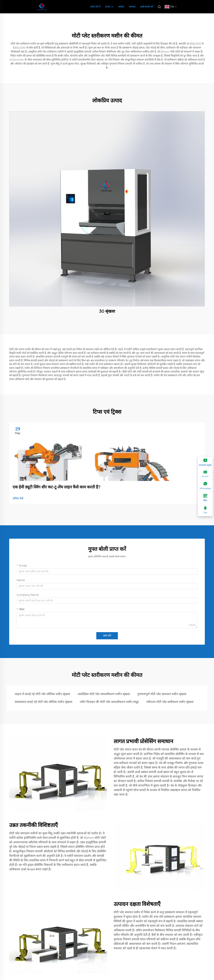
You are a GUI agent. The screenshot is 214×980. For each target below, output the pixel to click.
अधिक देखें (18, 498)
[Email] (205, 474)
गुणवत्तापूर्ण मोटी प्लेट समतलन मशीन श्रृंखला (162, 694)
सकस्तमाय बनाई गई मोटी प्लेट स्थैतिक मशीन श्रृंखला (44, 702)
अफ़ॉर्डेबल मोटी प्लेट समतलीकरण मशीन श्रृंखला (104, 694)
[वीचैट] (205, 498)
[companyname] (42, 6)
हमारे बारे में (95, 7)
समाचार (132, 7)
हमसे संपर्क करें (147, 7)
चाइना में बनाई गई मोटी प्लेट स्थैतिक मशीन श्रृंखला (42, 694)
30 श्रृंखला (107, 311)
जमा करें (107, 636)
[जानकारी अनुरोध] (205, 463)
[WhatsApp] (205, 486)
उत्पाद (109, 7)
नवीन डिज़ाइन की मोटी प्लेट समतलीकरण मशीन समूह (109, 702)
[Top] (205, 510)
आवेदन (121, 7)
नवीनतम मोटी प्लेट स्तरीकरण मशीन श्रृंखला (170, 702)
